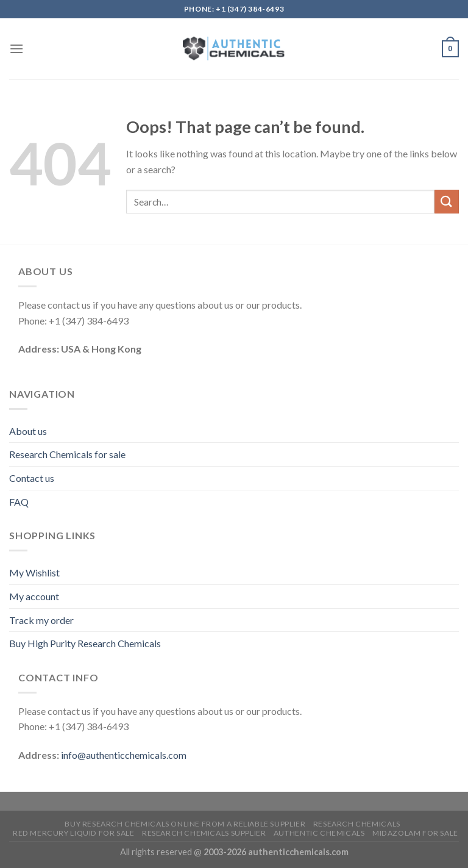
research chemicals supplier (204, 833)
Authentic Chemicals (319, 833)
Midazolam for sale (415, 833)
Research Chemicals (357, 824)
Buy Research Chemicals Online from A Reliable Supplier (185, 824)
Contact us (32, 478)
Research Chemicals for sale (67, 454)
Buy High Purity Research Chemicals (85, 643)
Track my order (41, 620)
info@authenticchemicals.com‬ (124, 755)
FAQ (19, 502)
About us (28, 431)
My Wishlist (34, 572)
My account (34, 596)
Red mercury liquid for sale (74, 833)
